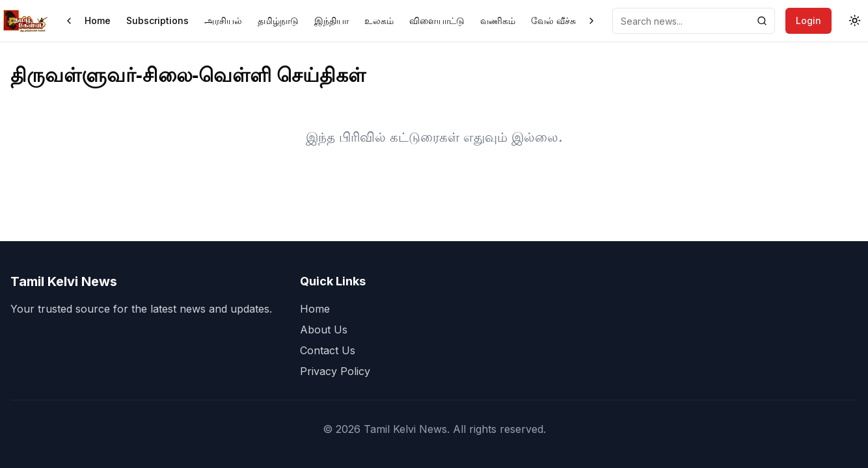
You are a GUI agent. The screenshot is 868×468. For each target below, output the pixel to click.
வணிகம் (498, 20)
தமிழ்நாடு (278, 20)
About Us (324, 330)
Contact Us (328, 350)
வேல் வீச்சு (553, 20)
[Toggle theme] (855, 21)
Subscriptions (157, 20)
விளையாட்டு (437, 20)
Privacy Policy (335, 371)
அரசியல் (223, 20)
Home (98, 20)
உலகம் (379, 20)
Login (808, 20)
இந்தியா (332, 20)
